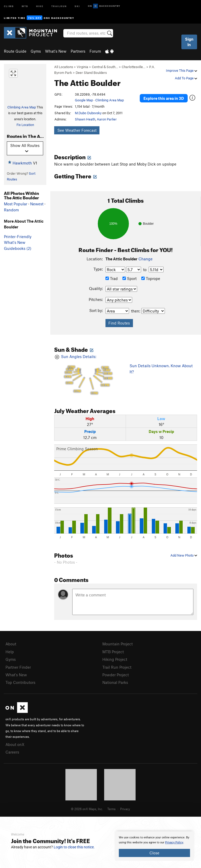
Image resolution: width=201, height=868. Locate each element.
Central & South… (105, 67)
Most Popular (16, 204)
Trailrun (59, 6)
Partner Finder (18, 667)
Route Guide (15, 51)
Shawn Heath (85, 119)
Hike (40, 6)
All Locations (64, 67)
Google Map (84, 100)
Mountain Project (118, 644)
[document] (154, 846)
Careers (12, 752)
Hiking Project (115, 659)
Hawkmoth (22, 163)
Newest (37, 204)
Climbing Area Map (22, 107)
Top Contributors (20, 682)
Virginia (82, 67)
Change (146, 259)
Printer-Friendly (18, 237)
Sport (130, 278)
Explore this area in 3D (164, 98)
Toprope (151, 278)
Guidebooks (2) (18, 248)
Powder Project (116, 675)
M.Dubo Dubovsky (88, 113)
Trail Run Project (117, 667)
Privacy (125, 809)
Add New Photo (184, 555)
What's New (56, 51)
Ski (77, 6)
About (11, 644)
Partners (78, 51)
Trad (112, 278)
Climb (9, 6)
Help (10, 652)
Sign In (189, 42)
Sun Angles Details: (88, 375)
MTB (25, 6)
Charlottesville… (134, 67)
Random (11, 210)
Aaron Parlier (107, 119)
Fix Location (25, 125)
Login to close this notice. (74, 847)
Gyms (36, 51)
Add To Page (186, 78)
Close (154, 853)
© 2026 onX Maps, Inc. (87, 809)
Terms (111, 809)
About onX (15, 744)
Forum (95, 51)
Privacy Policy (174, 842)
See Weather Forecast (77, 130)
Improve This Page (182, 70)
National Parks (115, 682)
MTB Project (113, 652)
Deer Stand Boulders (91, 73)
